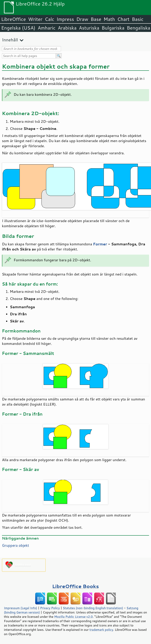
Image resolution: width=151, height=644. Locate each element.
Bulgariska (113, 28)
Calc (50, 19)
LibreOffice (13, 19)
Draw (82, 19)
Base (96, 19)
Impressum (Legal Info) (21, 608)
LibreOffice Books (75, 586)
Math (109, 19)
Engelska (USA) (18, 28)
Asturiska (89, 28)
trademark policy (101, 630)
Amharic (47, 28)
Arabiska (67, 28)
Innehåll (10, 40)
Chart (123, 19)
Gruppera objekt (16, 545)
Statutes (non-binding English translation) (93, 608)
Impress (65, 19)
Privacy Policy (50, 608)
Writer (35, 19)
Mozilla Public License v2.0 (74, 617)
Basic (138, 19)
